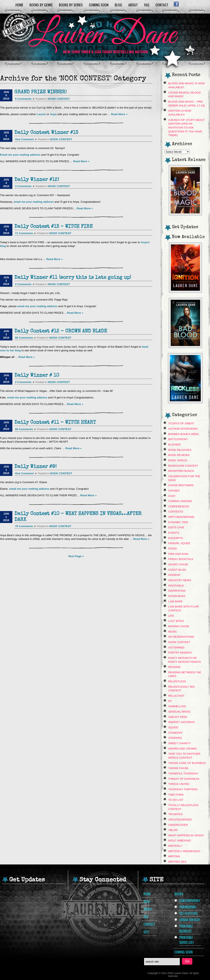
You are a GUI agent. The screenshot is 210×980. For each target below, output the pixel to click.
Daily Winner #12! (37, 180)
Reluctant (176, 696)
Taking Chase (178, 768)
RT (170, 701)
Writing (174, 856)
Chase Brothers (181, 485)
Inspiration (177, 591)
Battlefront (178, 439)
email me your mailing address (34, 202)
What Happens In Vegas (186, 835)
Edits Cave (176, 527)
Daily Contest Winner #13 (46, 133)
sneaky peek (178, 717)
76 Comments (24, 526)
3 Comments (23, 186)
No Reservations (181, 637)
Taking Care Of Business (187, 763)
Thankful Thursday (183, 773)
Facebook (176, 4)
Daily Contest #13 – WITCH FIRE (54, 227)
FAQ (147, 5)
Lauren (41, 114)
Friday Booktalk (181, 559)
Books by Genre (41, 5)
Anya (53, 114)
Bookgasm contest (183, 466)
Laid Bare (175, 601)
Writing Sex (177, 862)
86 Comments (24, 338)
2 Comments (23, 284)
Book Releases (180, 450)
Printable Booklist (186, 929)
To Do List (176, 800)
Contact (162, 5)
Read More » (119, 114)
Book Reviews (179, 455)
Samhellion (177, 706)
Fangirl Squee (179, 543)
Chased (174, 491)
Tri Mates (175, 814)
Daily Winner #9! (36, 467)
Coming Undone (180, 501)
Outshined (176, 647)
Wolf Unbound (180, 841)
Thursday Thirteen (183, 789)
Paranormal (188, 907)
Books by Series (71, 5)
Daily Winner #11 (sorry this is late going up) (73, 278)
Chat (172, 496)
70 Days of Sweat (181, 423)
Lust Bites (176, 621)
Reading (174, 667)
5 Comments (23, 99)
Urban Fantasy (190, 920)
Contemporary (190, 901)
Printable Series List (187, 940)
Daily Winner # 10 (37, 376)
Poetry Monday (180, 653)
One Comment (24, 139)
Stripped (175, 738)
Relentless (177, 681)
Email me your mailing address (21, 155)
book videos (178, 460)
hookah (174, 575)
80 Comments (24, 429)
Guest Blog (177, 570)
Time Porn (176, 795)
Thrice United (179, 784)
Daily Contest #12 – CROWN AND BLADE (61, 331)
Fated (173, 549)
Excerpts (176, 538)
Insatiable (176, 586)
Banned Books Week (184, 434)
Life (171, 616)
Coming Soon (99, 5)
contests (176, 512)
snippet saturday (182, 722)
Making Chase (179, 626)
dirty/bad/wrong (181, 517)
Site (146, 932)
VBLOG (173, 830)
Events (174, 533)
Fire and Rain (178, 554)
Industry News (180, 580)
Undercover (178, 825)
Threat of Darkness (184, 779)
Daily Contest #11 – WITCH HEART (55, 423)
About (133, 5)
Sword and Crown (182, 749)
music (173, 632)
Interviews (177, 596)
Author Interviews (183, 429)
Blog (118, 5)
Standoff (176, 733)
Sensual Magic (179, 712)
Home (19, 5)
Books (179, 894)
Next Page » (76, 556)
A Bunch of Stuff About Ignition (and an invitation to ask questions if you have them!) (186, 128)
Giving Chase (178, 564)
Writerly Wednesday (184, 851)
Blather (174, 445)
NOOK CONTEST (59, 99)
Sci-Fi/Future (188, 913)
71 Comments (24, 233)
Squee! (173, 727)
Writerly (175, 846)
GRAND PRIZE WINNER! (41, 92)
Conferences (179, 506)
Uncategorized (180, 820)
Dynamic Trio (178, 522)
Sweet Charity (179, 743)
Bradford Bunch (181, 471)
